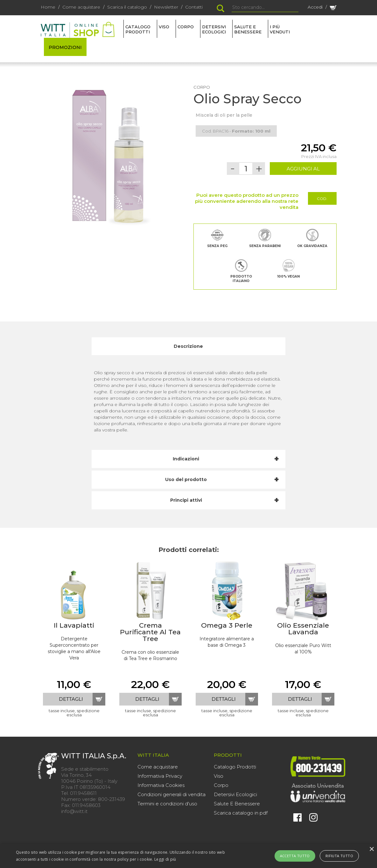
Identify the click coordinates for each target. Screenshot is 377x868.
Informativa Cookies (161, 785)
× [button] (371, 849)
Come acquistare (81, 7)
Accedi (315, 7)
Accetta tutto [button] (295, 856)
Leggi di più (165, 859)
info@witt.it (74, 811)
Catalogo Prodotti (235, 767)
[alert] (188, 856)
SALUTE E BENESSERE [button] (248, 29)
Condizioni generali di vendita (171, 794)
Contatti (194, 7)
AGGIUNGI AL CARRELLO (303, 170)
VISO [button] (164, 27)
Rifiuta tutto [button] (339, 856)
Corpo (221, 785)
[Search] (265, 8)
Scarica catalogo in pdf (241, 813)
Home (48, 7)
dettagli (71, 699)
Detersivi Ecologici (235, 794)
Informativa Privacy (160, 776)
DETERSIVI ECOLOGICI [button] (214, 29)
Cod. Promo (322, 200)
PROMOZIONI (65, 47)
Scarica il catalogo (127, 7)
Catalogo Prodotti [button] (138, 29)
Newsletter (166, 7)
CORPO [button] (186, 27)
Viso (219, 776)
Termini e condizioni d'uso (167, 804)
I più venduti (280, 29)
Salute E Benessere (237, 804)
